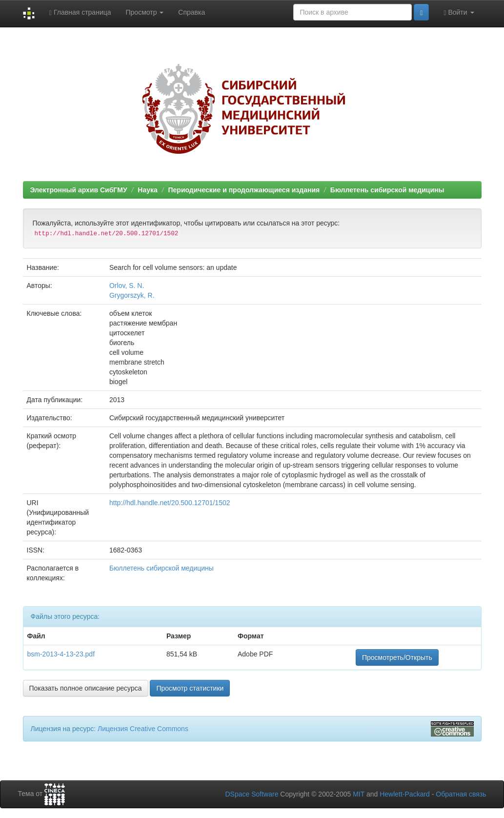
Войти (459, 12)
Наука (147, 190)
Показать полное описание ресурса (86, 688)
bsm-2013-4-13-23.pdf (61, 654)
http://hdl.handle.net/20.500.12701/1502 (170, 503)
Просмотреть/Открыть (397, 657)
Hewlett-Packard (405, 794)
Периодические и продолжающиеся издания (244, 190)
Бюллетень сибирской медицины (387, 190)
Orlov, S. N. (127, 286)
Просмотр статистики (190, 688)
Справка (192, 12)
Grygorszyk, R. (132, 295)
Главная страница (80, 12)
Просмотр (145, 12)
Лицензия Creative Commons (143, 729)
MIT (359, 794)
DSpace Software (252, 794)
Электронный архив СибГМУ (79, 190)
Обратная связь (461, 794)
